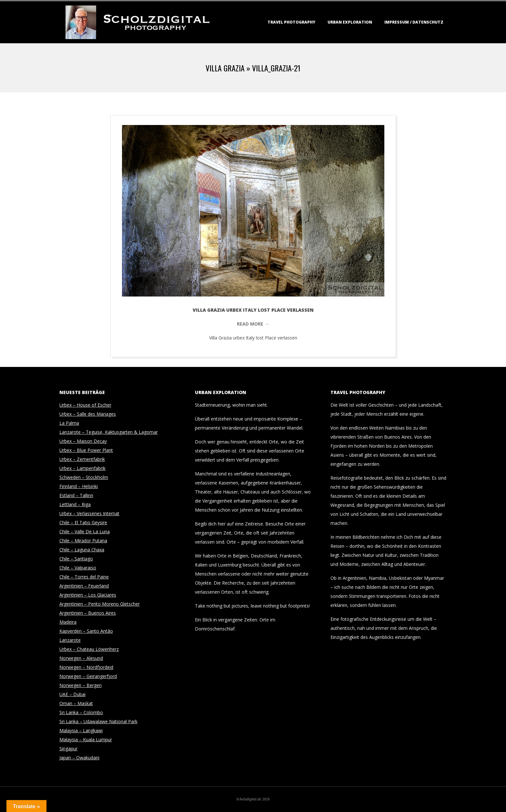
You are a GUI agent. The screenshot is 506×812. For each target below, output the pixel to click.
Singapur (68, 749)
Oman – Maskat (76, 703)
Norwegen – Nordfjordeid (86, 667)
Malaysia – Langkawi (81, 730)
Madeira (68, 622)
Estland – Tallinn (76, 495)
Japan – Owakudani (79, 758)
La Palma (69, 423)
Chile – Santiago (76, 559)
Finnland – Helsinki (79, 486)
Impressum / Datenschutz (414, 22)
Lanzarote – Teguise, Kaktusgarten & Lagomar (109, 432)
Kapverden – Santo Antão (86, 631)
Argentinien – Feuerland (84, 586)
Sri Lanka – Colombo (81, 712)
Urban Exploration (350, 22)
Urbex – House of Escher (85, 405)
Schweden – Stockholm (84, 477)
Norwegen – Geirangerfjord (88, 676)
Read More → (253, 324)
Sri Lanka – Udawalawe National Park (98, 721)
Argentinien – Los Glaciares (88, 595)
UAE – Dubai (72, 694)
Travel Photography (291, 22)
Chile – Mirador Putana (83, 541)
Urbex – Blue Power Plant (86, 450)
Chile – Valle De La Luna (85, 531)
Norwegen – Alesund (81, 658)
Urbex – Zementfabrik (82, 459)
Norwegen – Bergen (81, 685)
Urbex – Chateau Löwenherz (89, 649)
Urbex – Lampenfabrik (82, 468)
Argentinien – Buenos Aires (88, 613)
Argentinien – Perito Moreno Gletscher (100, 604)
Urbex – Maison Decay (83, 441)
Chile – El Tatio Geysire (83, 522)
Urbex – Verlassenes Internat (89, 513)
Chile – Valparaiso (78, 568)
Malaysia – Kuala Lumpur (86, 739)
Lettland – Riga (75, 504)
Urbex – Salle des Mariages (88, 414)
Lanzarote (70, 640)
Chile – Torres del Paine (84, 577)
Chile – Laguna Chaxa (82, 550)
